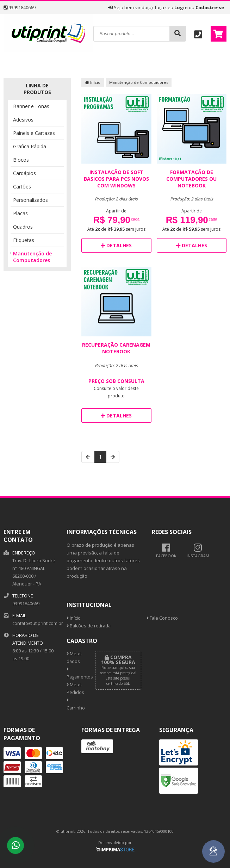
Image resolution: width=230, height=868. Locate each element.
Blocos (21, 160)
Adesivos (23, 120)
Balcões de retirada (89, 626)
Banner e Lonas (31, 106)
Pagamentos (76, 674)
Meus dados (74, 658)
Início (93, 82)
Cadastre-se (210, 7)
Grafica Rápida (30, 146)
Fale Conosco (162, 618)
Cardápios (24, 173)
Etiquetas (24, 240)
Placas (20, 213)
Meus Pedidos (75, 689)
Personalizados (30, 200)
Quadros (23, 227)
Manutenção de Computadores (32, 257)
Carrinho (76, 705)
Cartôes (22, 187)
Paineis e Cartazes (34, 133)
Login (181, 7)
